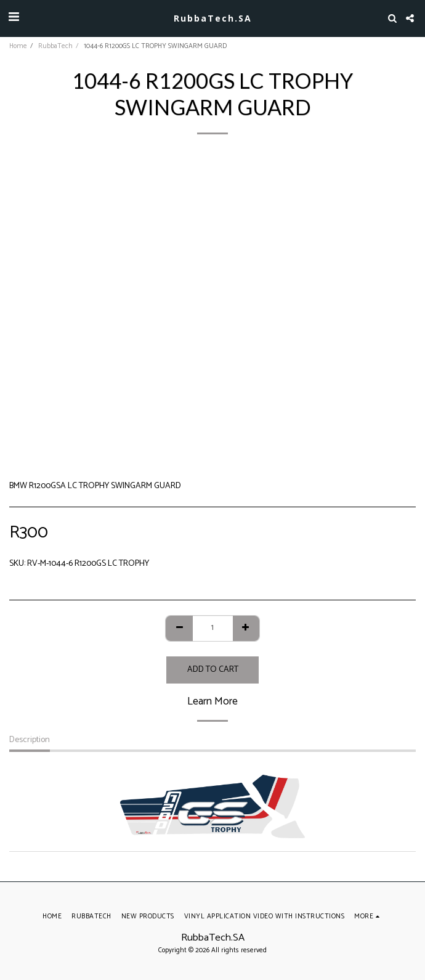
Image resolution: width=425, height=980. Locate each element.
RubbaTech (55, 46)
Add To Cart (213, 670)
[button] (14, 18)
